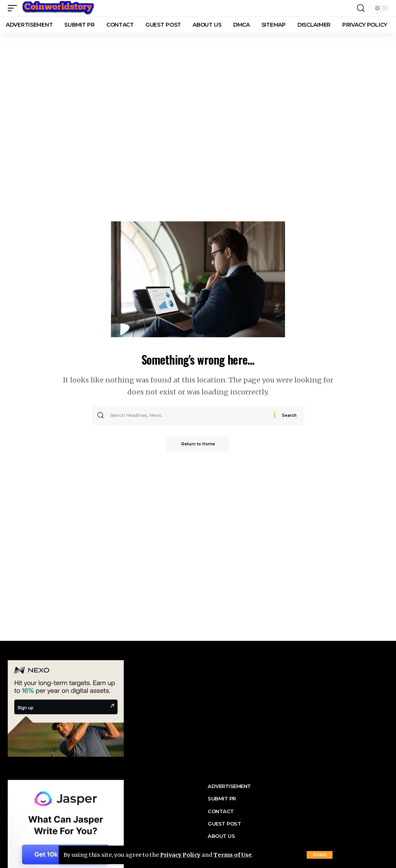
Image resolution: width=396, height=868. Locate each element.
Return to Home (198, 444)
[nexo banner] (66, 708)
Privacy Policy (181, 855)
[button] (320, 855)
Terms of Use (234, 855)
